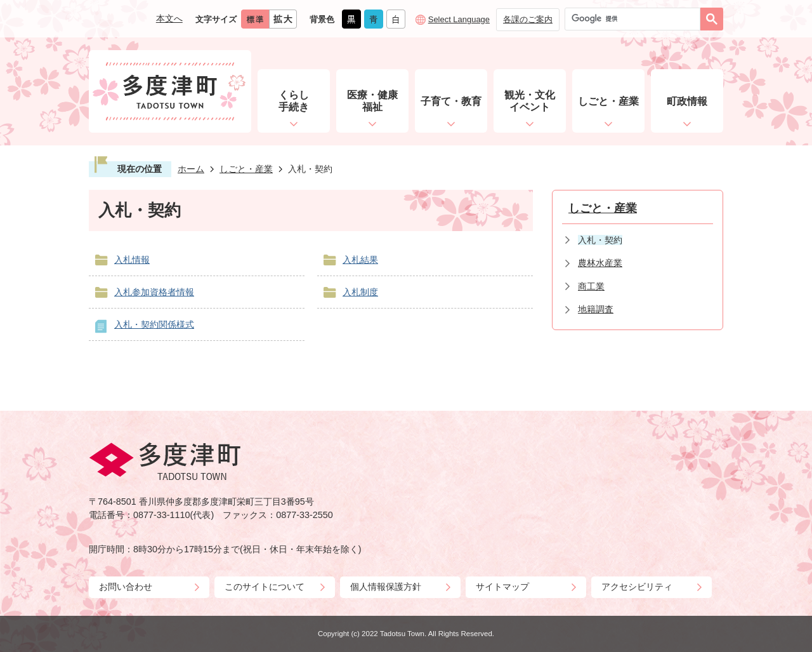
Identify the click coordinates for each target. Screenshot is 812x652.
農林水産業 (600, 263)
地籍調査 (596, 309)
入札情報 (132, 260)
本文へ (169, 18)
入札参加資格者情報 (154, 292)
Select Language (459, 19)
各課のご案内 (528, 19)
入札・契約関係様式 (154, 324)
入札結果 (360, 260)
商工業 (591, 286)
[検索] (636, 19)
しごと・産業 (246, 169)
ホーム (191, 169)
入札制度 (360, 292)
